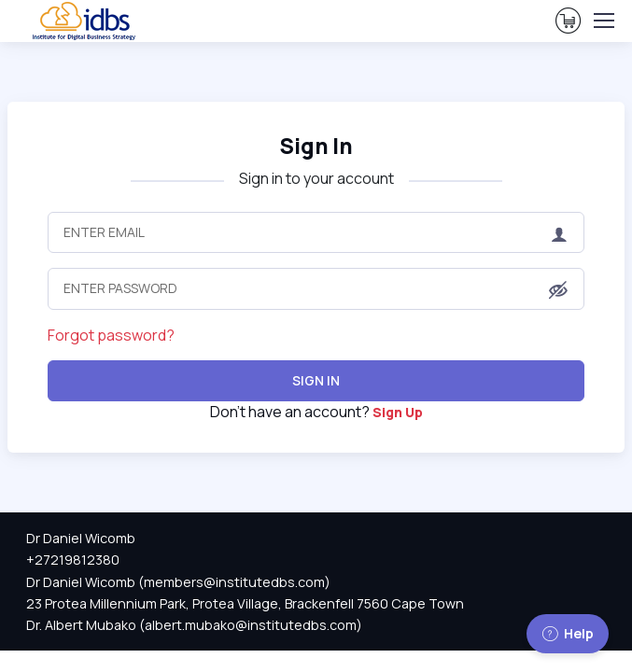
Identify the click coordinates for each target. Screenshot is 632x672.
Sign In (316, 146)
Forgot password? (111, 335)
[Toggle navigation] (603, 21)
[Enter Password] (316, 288)
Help (568, 633)
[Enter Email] (316, 232)
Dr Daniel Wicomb (81, 538)
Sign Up (398, 412)
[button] (558, 290)
